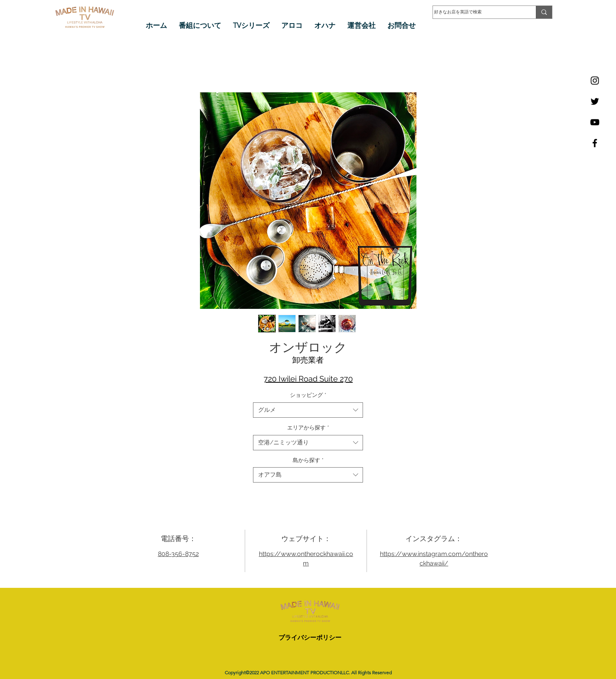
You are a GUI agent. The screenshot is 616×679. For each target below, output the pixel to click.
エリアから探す (308, 428)
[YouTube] (595, 122)
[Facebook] (595, 143)
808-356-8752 (178, 554)
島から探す (308, 460)
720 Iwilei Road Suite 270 (308, 379)
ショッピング (308, 395)
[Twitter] (595, 101)
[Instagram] (595, 81)
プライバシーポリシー (310, 638)
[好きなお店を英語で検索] (477, 12)
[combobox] (308, 410)
